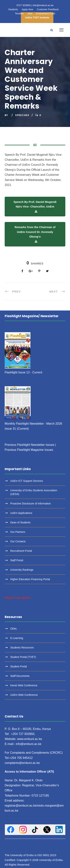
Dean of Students (20, 522)
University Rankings (22, 570)
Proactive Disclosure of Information (31, 504)
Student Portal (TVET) (23, 657)
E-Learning (17, 638)
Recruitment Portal (21, 551)
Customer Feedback (48, 9)
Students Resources (22, 648)
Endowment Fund (46, 13)
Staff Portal (17, 560)
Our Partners (18, 532)
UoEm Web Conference (24, 695)
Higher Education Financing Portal (30, 579)
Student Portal (19, 666)
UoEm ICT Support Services (27, 481)
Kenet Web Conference (24, 685)
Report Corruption (18, 598)
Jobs (30, 13)
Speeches (22, 115)
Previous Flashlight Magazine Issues (29, 450)
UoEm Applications (21, 513)
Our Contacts (18, 541)
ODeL (14, 629)
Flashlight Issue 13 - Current (23, 372)
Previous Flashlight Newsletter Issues (29, 445)
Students (13, 9)
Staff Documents (20, 676)
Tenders (19, 13)
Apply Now (27, 9)
